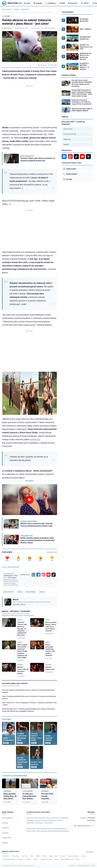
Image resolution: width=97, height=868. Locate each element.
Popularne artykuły (69, 75)
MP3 (62, 3)
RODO (93, 866)
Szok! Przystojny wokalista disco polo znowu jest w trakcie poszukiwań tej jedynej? (29, 697)
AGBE (38, 856)
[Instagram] (43, 575)
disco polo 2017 (9, 592)
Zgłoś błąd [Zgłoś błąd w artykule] (53, 65)
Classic (36, 859)
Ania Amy (6, 856)
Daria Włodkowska (67, 859)
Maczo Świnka (31, 592)
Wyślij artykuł (70, 169)
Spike (56, 859)
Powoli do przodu (70, 134)
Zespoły (5, 843)
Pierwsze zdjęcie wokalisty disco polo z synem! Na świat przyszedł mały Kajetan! (28, 691)
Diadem (28, 859)
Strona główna (7, 9)
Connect (63, 856)
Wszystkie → (91, 852)
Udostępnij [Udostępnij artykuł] (42, 65)
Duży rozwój (68, 129)
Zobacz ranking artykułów (11, 567)
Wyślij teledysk (70, 174)
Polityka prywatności (83, 866)
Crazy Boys (15, 856)
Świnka (42, 592)
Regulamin (72, 866)
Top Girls (25, 856)
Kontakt (68, 179)
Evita (32, 856)
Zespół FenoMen (46, 859)
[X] (88, 157)
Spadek (66, 144)
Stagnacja (67, 139)
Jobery (83, 856)
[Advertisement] (30, 105)
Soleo (78, 859)
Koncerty (73, 3)
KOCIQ (45, 856)
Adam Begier (8, 28)
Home (27, 3)
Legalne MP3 (7, 838)
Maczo (20, 592)
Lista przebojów (67, 12)
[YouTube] (48, 575)
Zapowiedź (25, 9)
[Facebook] (38, 575)
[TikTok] (54, 575)
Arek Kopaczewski (9, 859)
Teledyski (51, 3)
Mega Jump (53, 856)
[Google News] (33, 575)
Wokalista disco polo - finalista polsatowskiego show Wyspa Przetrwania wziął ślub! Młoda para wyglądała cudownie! (28, 710)
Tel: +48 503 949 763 (84, 826)
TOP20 (85, 3)
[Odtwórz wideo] (30, 500)
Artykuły (38, 3)
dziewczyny (35, 439)
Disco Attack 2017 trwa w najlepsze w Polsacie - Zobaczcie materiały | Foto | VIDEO (29, 704)
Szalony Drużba (73, 856)
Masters (20, 859)
